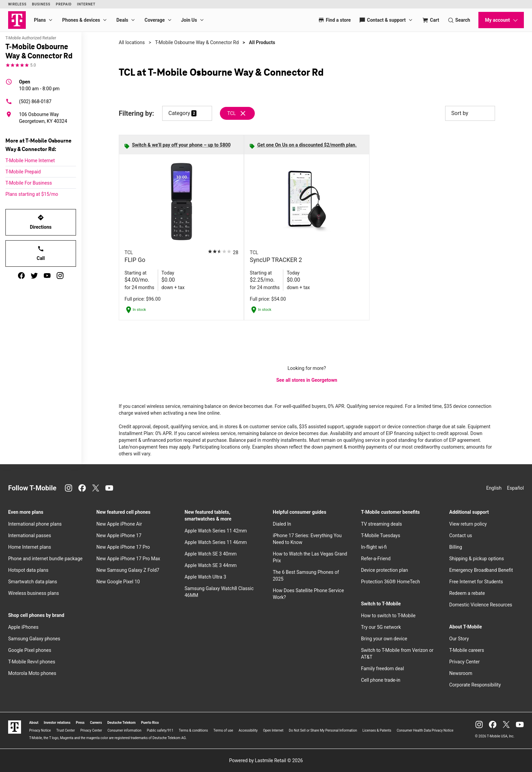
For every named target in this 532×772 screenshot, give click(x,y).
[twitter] (34, 276)
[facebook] (21, 276)
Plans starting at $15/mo (32, 194)
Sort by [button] (470, 113)
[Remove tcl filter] (238, 113)
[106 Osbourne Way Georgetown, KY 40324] (41, 118)
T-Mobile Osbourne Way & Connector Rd (197, 42)
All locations (132, 42)
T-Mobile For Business (29, 183)
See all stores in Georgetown (307, 380)
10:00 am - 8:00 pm (39, 85)
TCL (232, 113)
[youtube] (47, 276)
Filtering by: (136, 114)
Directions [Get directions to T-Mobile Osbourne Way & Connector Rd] (41, 222)
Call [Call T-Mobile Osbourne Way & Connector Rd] (41, 253)
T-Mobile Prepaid (23, 172)
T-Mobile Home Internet (30, 161)
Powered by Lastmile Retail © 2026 (266, 760)
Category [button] (179, 113)
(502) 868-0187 (28, 101)
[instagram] (60, 276)
